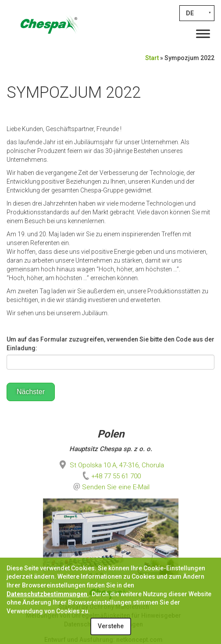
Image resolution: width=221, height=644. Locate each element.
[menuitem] (197, 13)
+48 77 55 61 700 (111, 476)
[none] (197, 13)
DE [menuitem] (190, 13)
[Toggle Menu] (203, 34)
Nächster (31, 392)
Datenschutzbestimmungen (48, 594)
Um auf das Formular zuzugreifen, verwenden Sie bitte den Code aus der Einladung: (110, 344)
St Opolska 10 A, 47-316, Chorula (111, 465)
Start (152, 58)
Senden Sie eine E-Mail (116, 487)
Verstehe (111, 626)
